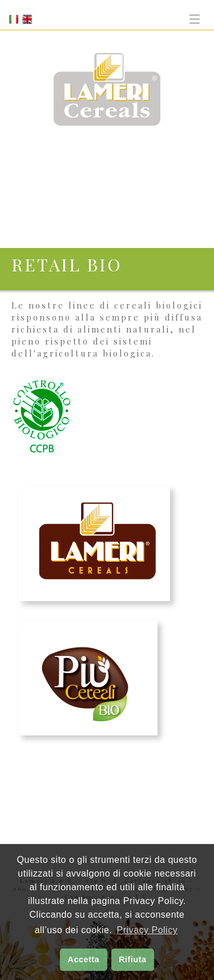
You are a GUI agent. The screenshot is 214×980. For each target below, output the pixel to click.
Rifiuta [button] (132, 959)
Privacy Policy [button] (148, 930)
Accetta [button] (84, 959)
